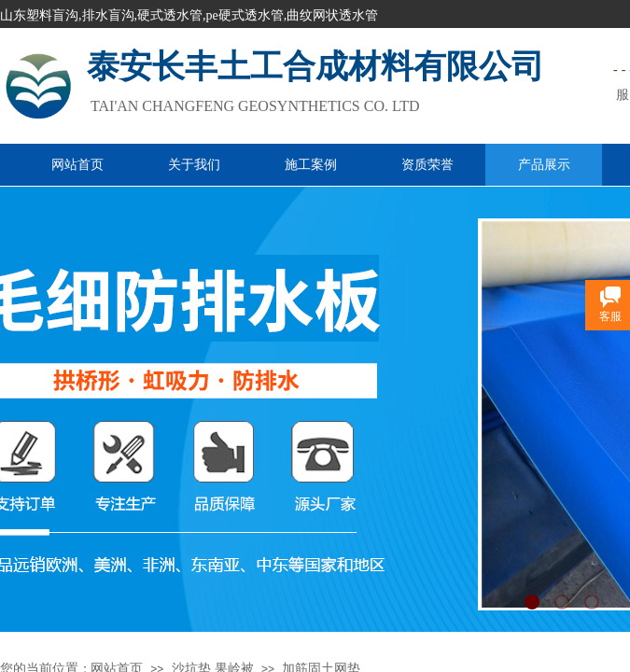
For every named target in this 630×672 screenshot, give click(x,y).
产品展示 (544, 164)
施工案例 (311, 164)
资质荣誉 (427, 164)
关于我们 (194, 164)
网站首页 (77, 164)
